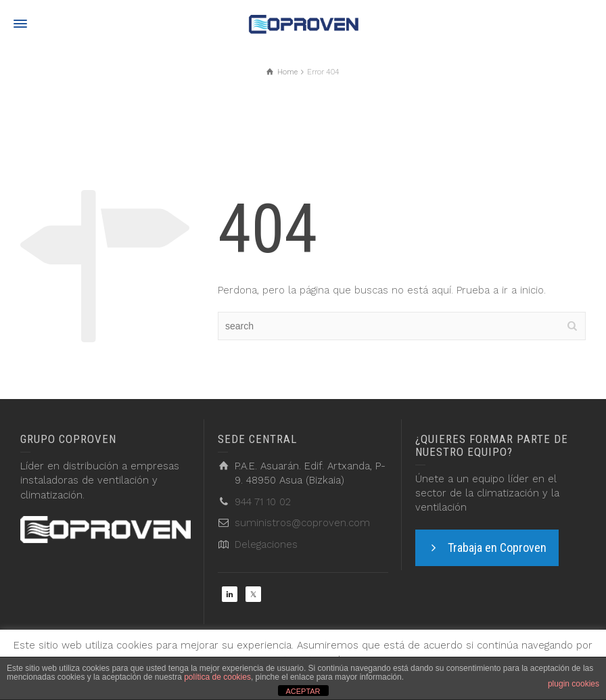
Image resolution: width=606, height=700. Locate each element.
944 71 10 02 (263, 502)
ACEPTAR (303, 691)
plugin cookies (574, 684)
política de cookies (217, 677)
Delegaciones (266, 544)
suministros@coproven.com (302, 523)
